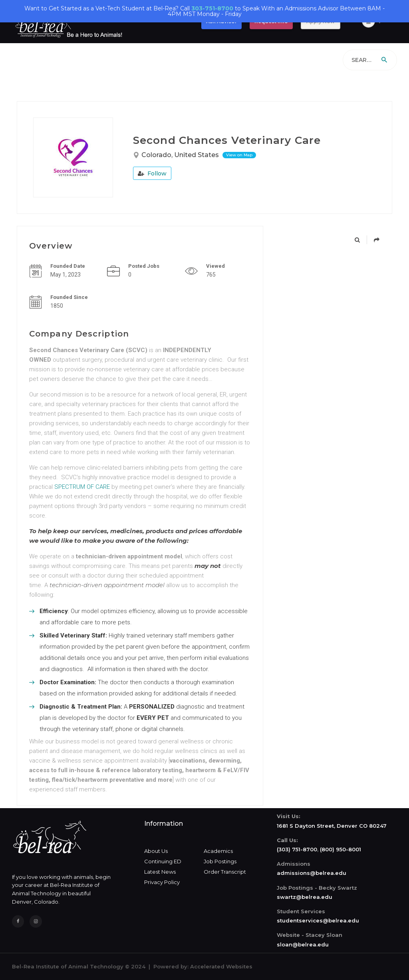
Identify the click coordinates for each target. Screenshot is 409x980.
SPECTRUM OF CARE (82, 487)
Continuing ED (163, 861)
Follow (152, 173)
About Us (156, 851)
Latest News (160, 872)
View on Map (239, 155)
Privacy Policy (162, 882)
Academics (218, 851)
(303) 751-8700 (297, 849)
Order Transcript (225, 872)
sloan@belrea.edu (303, 944)
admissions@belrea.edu (312, 873)
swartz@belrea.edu (305, 897)
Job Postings (220, 861)
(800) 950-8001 (341, 849)
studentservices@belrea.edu (318, 920)
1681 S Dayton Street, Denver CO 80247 (332, 826)
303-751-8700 (212, 8)
